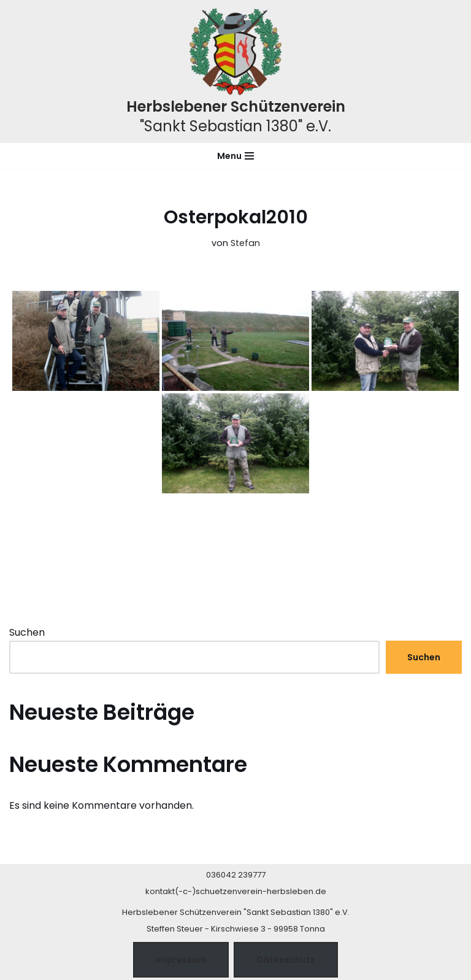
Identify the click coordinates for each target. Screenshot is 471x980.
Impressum (181, 960)
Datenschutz (286, 960)
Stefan (245, 243)
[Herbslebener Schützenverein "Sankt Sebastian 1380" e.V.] (236, 71)
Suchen (27, 632)
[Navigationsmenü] (235, 156)
